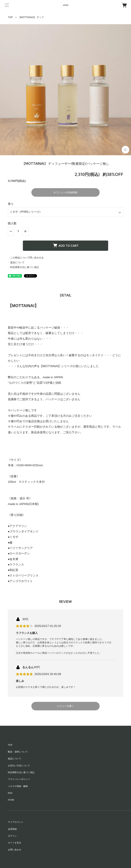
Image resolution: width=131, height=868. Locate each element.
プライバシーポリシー (19, 779)
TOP (10, 17)
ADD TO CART (66, 245)
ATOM (11, 800)
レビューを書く (65, 706)
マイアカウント (16, 822)
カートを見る (14, 843)
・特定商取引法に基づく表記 (23, 267)
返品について (14, 759)
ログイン (12, 836)
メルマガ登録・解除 (18, 786)
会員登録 (12, 829)
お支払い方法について (19, 766)
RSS (10, 793)
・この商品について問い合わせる (26, 258)
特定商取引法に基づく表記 (21, 772)
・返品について (16, 262)
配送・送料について (18, 752)
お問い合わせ (14, 850)
